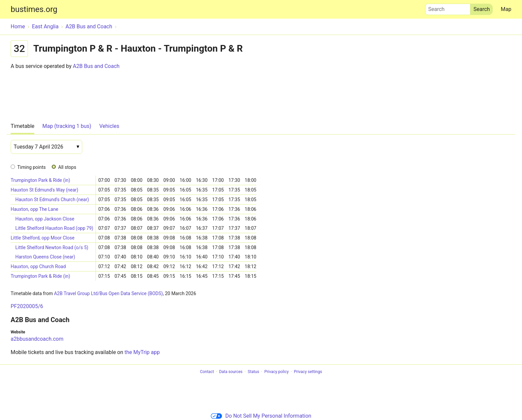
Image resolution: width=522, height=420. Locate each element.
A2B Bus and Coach (96, 66)
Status (253, 372)
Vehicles (109, 126)
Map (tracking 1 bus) (67, 126)
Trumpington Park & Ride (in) (40, 180)
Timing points (31, 167)
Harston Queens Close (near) (45, 257)
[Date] (46, 147)
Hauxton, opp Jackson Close (45, 219)
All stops (67, 167)
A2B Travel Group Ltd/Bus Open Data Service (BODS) (108, 293)
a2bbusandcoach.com (37, 339)
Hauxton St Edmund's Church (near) (52, 200)
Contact (207, 372)
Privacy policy (276, 372)
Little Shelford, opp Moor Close (43, 238)
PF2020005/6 (27, 306)
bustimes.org (34, 9)
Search (448, 8)
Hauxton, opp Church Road (38, 266)
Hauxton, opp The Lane (34, 209)
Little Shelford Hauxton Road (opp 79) (54, 228)
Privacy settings (308, 372)
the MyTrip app (142, 352)
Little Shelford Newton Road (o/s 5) (52, 247)
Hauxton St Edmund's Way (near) (44, 190)
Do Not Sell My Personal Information (261, 416)
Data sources (231, 372)
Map (506, 9)
